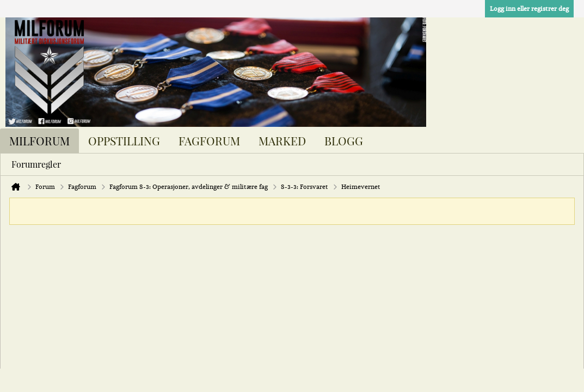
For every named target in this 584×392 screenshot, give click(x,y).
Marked (282, 140)
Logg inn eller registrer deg (529, 9)
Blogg (344, 140)
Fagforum (209, 140)
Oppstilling (124, 140)
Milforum (39, 140)
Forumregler (36, 164)
